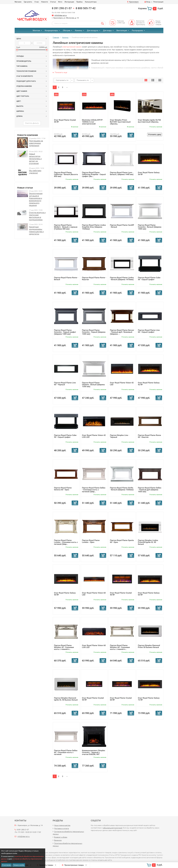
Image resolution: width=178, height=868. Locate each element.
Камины (79, 30)
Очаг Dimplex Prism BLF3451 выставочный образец (120, 122)
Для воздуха (93, 30)
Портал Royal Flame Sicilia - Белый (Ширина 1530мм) (122, 489)
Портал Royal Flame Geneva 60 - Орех (63, 489)
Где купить (28, 2)
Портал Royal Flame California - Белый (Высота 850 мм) (66, 174)
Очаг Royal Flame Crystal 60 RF (121, 699)
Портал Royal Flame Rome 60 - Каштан (149, 436)
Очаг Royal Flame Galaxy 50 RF (65, 594)
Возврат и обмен (61, 837)
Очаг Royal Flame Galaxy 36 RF (149, 173)
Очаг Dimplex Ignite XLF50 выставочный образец (149, 121)
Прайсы (79, 2)
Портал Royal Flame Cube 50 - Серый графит (65, 436)
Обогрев (67, 30)
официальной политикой (113, 828)
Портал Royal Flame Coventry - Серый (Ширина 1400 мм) (94, 332)
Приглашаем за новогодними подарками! (36, 143)
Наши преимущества (62, 825)
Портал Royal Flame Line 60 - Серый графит (149, 331)
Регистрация (158, 2)
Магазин (18, 2)
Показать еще (60, 72)
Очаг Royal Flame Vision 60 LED (94, 594)
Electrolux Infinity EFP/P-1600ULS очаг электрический (93, 122)
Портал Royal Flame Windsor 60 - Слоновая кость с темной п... (120, 647)
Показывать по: (83, 80)
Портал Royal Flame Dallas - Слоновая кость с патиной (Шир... (94, 490)
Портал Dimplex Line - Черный (120, 436)
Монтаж (36, 30)
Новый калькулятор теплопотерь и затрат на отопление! (35, 159)
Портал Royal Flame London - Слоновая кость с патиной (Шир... (66, 542)
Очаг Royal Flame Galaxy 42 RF (149, 384)
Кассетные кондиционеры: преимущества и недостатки (36, 230)
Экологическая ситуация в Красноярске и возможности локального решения (36, 199)
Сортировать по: (62, 80)
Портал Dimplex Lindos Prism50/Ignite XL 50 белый (148, 542)
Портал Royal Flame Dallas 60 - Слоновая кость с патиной (66, 752)
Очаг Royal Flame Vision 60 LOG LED (94, 646)
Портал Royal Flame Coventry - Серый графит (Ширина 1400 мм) (65, 332)
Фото (60, 2)
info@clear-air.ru (61, 15)
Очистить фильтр (32, 123)
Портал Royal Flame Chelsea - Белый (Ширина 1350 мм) (93, 385)
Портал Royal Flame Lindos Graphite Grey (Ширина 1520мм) (94, 227)
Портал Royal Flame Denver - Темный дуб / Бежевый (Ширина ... (122, 332)
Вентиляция (122, 30)
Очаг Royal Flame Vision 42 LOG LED (94, 436)
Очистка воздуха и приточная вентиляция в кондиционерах (37, 216)
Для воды (107, 30)
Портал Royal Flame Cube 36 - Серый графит (149, 279)
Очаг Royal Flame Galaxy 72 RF (149, 699)
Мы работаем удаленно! (35, 172)
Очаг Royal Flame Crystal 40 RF (121, 594)
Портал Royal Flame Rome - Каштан (94, 279)
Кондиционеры (51, 30)
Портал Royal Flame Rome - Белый (66, 279)
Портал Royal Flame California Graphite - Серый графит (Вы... (94, 174)
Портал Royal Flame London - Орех (91, 541)
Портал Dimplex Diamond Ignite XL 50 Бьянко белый (66, 699)
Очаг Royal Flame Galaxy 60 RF (149, 594)
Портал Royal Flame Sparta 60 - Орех (122, 541)
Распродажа (137, 30)
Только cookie (19, 865)
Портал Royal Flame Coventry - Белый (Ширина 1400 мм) (150, 227)
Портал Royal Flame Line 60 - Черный (65, 384)
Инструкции (69, 2)
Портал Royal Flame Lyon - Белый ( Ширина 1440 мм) (122, 173)
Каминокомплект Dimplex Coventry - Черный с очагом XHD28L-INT (94, 752)
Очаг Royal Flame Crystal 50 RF (93, 699)
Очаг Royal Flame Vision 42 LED (122, 384)
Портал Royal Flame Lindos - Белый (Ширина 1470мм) (122, 279)
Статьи (53, 2)
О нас (37, 2)
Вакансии (58, 840)
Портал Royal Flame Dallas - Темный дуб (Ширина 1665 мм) (150, 490)
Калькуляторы (91, 2)
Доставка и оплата (62, 828)
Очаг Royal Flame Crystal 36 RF (65, 121)
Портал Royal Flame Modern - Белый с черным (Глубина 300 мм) (66, 227)
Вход (147, 2)
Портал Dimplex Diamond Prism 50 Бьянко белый (149, 646)
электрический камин (72, 47)
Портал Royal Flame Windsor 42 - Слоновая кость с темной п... (64, 647)
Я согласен (6, 865)
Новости (44, 2)
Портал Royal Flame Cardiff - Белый (122, 226)
